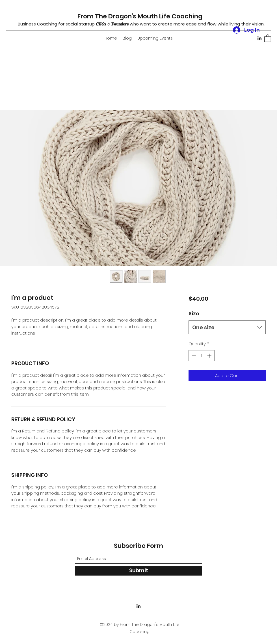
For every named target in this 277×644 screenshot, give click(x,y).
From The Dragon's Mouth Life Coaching (140, 16)
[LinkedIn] (259, 38)
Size (194, 314)
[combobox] (227, 328)
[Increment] (210, 356)
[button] (268, 38)
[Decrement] (193, 356)
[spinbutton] (201, 356)
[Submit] (138, 571)
